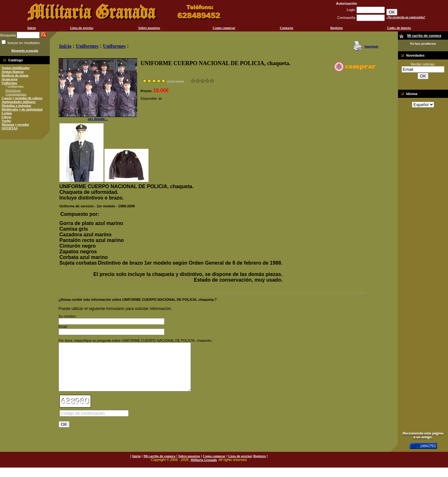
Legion (7, 113)
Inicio (32, 28)
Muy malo (193, 81)
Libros (6, 117)
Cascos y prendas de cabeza (22, 98)
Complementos (16, 94)
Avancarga (10, 79)
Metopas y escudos (15, 124)
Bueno (202, 81)
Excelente (212, 81)
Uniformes (9, 83)
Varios (6, 121)
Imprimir (371, 46)
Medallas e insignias (16, 105)
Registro (337, 28)
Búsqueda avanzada (25, 51)
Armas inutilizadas (16, 68)
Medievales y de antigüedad (22, 109)
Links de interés (399, 28)
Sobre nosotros (149, 28)
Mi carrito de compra (159, 465)
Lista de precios (82, 28)
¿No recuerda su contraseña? (406, 17)
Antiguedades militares (19, 102)
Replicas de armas (15, 75)
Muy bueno (207, 81)
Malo (198, 81)
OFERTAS (10, 128)
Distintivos (13, 90)
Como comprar (224, 28)
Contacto (286, 28)
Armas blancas (13, 71)
